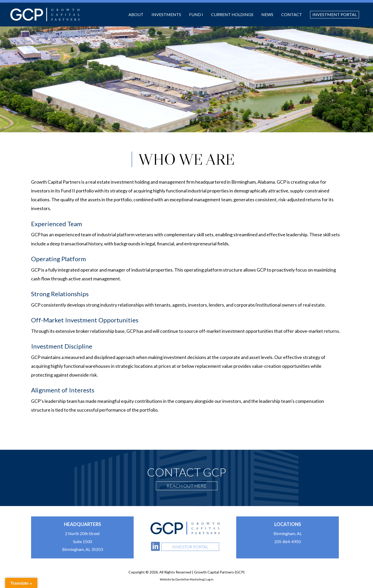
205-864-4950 (288, 541)
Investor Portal (190, 547)
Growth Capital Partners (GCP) (45, 15)
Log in (210, 579)
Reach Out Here (187, 486)
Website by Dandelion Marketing (182, 579)
